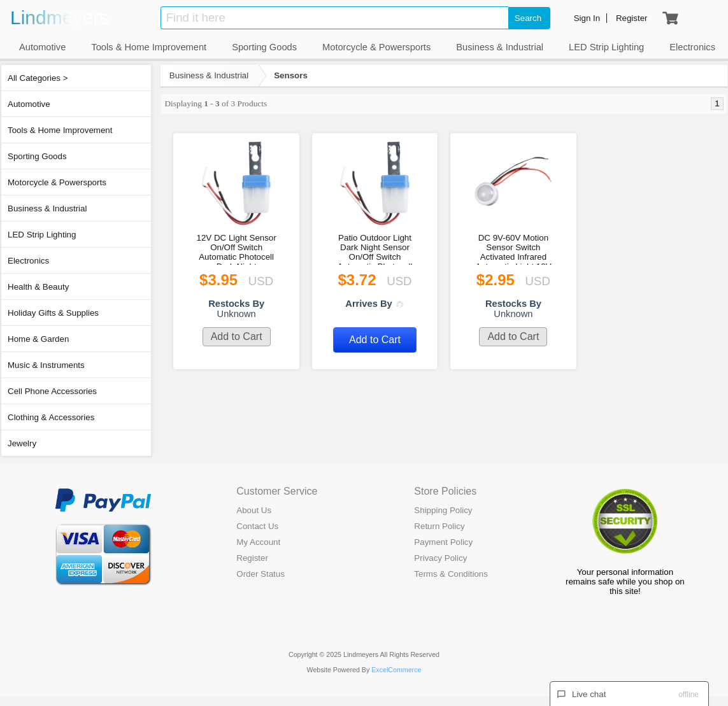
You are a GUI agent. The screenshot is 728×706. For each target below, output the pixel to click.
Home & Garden (38, 339)
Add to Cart (237, 336)
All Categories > (38, 78)
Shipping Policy (443, 510)
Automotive (29, 104)
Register (252, 558)
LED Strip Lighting (42, 235)
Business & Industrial (47, 208)
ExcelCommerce (396, 670)
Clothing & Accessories (51, 417)
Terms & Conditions (451, 574)
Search (528, 18)
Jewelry (22, 443)
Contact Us (257, 526)
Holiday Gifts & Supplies (53, 313)
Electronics (28, 261)
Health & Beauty (38, 287)
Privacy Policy (440, 558)
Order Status (261, 574)
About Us (254, 510)
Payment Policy (443, 542)
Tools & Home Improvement (60, 130)
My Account (258, 542)
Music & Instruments (46, 365)
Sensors (291, 75)
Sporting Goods (37, 156)
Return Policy (439, 526)
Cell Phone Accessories (52, 391)
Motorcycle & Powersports (57, 182)
